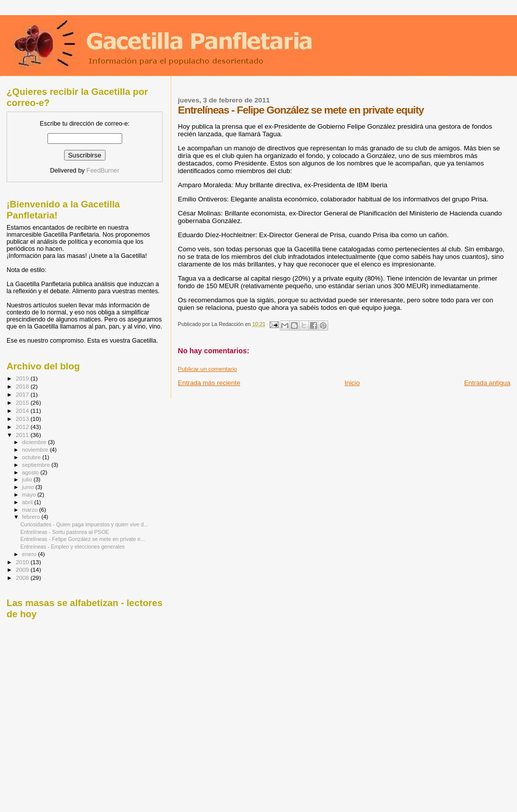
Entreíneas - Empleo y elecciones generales (72, 547)
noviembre (36, 450)
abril (28, 502)
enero (30, 554)
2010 (23, 562)
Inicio (352, 383)
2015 (23, 402)
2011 (23, 435)
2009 (23, 570)
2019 (23, 378)
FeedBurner (103, 171)
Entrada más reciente (209, 383)
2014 (23, 411)
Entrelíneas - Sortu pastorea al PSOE (65, 532)
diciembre (35, 442)
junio (29, 487)
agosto (32, 472)
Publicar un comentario (207, 369)
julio (28, 479)
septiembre (37, 465)
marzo (31, 510)
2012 (23, 427)
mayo (30, 495)
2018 (23, 386)
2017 (23, 394)
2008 (23, 578)
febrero (32, 517)
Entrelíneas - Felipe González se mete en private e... (83, 539)
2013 (23, 419)
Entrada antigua (487, 383)
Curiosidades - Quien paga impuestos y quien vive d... (84, 524)
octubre (32, 457)
